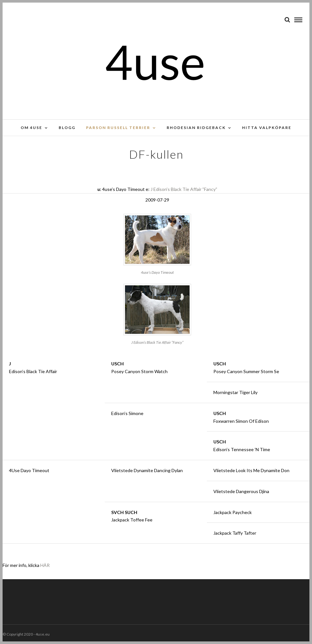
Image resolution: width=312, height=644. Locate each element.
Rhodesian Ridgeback (196, 128)
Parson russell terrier (118, 128)
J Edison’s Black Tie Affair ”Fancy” (184, 189)
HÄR (45, 565)
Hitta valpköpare (267, 128)
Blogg (67, 128)
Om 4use (31, 128)
